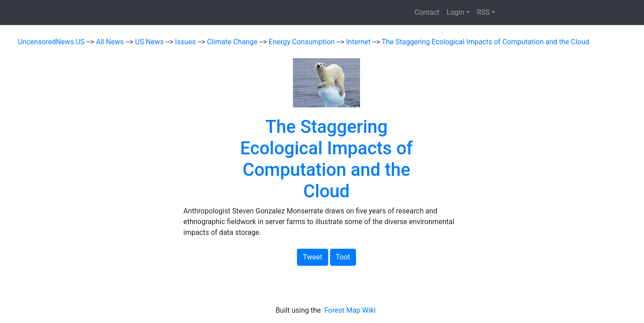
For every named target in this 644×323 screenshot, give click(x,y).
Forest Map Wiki (351, 310)
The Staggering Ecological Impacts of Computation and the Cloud (485, 42)
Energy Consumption (303, 42)
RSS (483, 12)
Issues (186, 42)
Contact (427, 12)
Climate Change (233, 42)
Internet (359, 42)
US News (150, 42)
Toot (343, 257)
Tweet (312, 257)
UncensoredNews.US (52, 42)
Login (455, 12)
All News (111, 42)
